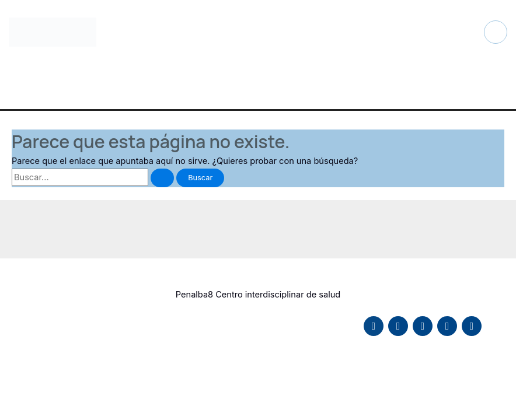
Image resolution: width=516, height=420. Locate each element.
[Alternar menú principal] (496, 32)
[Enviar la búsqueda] (162, 178)
